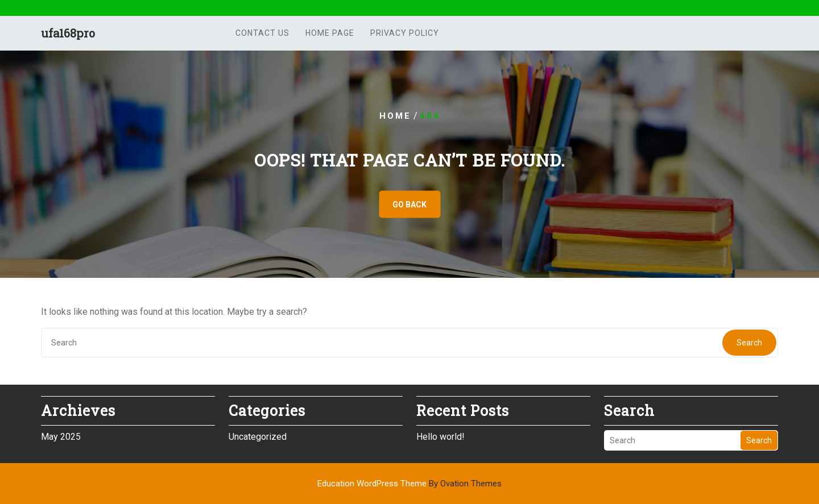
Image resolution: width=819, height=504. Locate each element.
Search (749, 343)
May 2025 (61, 436)
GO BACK (409, 205)
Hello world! (440, 436)
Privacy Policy (405, 33)
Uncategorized (258, 436)
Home (395, 116)
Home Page (330, 33)
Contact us (262, 33)
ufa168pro (68, 33)
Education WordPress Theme (409, 484)
